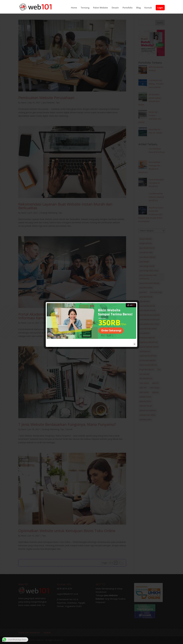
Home (74, 8)
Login (160, 8)
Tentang (85, 8)
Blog (138, 8)
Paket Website (101, 8)
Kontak (148, 8)
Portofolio (128, 8)
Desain (115, 8)
